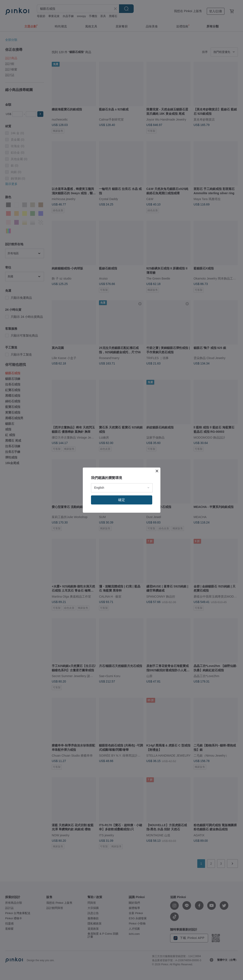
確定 (122, 500)
